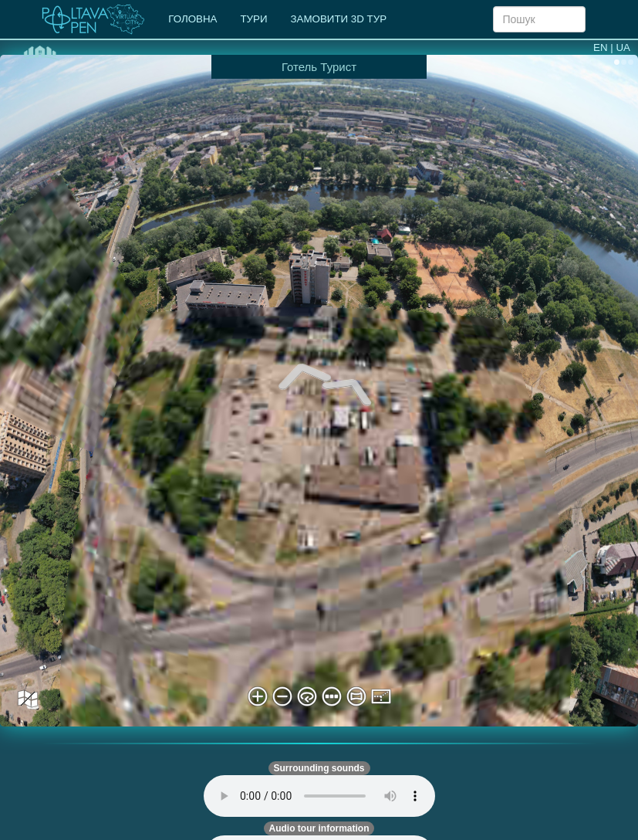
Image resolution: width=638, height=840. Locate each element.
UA (623, 47)
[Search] (539, 19)
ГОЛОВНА (192, 19)
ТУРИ (253, 19)
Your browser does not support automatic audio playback (319, 796)
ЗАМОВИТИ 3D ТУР (339, 19)
